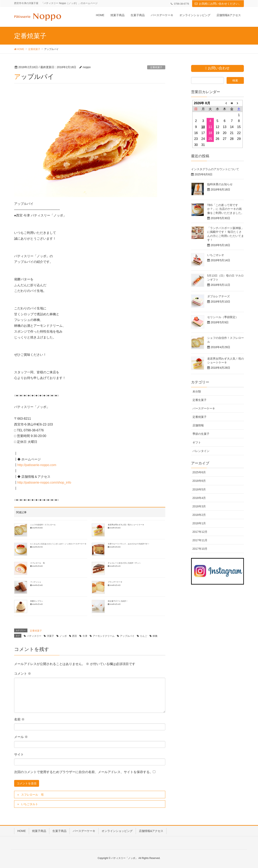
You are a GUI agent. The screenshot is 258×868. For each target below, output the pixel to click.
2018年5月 (199, 489)
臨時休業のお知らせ (220, 184)
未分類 (197, 391)
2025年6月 (199, 472)
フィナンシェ (36, 582)
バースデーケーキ (204, 408)
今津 (85, 636)
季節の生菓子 (201, 434)
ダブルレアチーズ (218, 296)
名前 (19, 719)
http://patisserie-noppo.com (37, 465)
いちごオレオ (216, 255)
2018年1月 (199, 523)
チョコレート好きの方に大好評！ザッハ (124, 563)
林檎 (155, 636)
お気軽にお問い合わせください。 (220, 4)
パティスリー (34, 636)
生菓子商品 (59, 831)
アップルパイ (127, 636)
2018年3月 (199, 506)
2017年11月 (200, 540)
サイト (19, 754)
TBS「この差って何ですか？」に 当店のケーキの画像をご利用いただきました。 (226, 209)
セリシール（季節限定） (223, 317)
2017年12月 (200, 532)
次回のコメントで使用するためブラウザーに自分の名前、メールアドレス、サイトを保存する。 (83, 772)
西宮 (75, 636)
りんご (144, 636)
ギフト (197, 442)
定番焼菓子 (156, 67)
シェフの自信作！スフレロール (43, 525)
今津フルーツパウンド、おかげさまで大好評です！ (129, 544)
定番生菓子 (200, 400)
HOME (22, 831)
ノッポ (63, 636)
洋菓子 (50, 636)
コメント (23, 674)
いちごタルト (30, 804)
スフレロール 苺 (37, 563)
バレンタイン (201, 451)
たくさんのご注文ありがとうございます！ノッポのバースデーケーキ (58, 544)
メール (21, 737)
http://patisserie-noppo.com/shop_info (44, 482)
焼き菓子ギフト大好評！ (118, 601)
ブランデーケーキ (115, 582)
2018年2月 (199, 515)
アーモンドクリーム (104, 636)
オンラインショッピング (117, 831)
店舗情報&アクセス (151, 831)
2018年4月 (199, 498)
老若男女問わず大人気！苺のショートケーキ (126, 525)
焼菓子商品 (39, 831)
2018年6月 (199, 481)
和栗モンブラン (37, 601)
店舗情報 (198, 425)
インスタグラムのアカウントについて (215, 169)
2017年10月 (200, 549)
